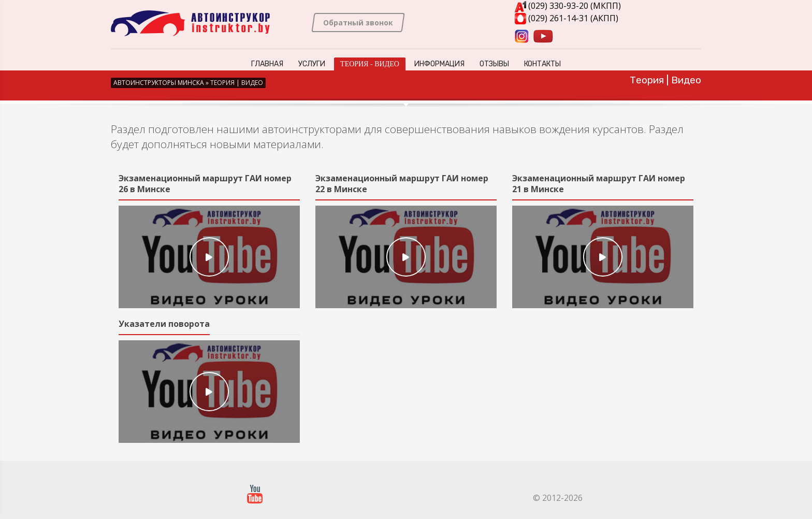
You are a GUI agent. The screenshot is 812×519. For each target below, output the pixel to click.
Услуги (312, 64)
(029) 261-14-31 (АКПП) (567, 18)
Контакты (542, 64)
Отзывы (494, 64)
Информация (439, 64)
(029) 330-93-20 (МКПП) (568, 6)
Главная (267, 64)
